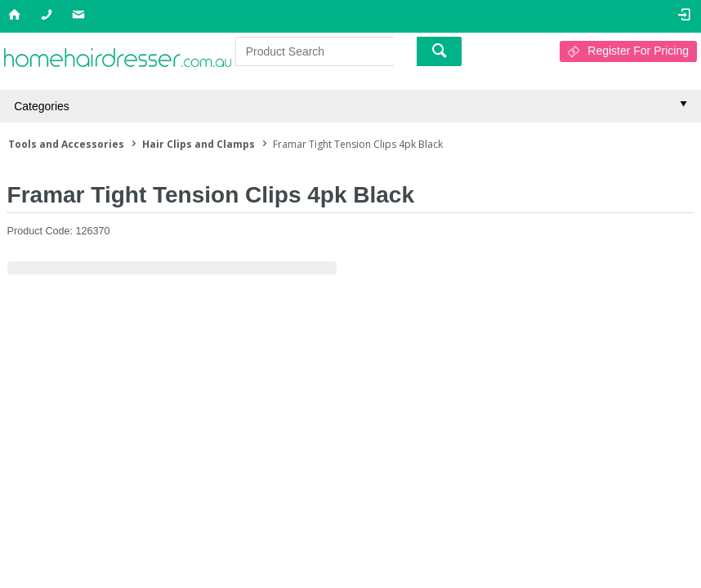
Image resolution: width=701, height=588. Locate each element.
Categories (42, 106)
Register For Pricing (638, 51)
